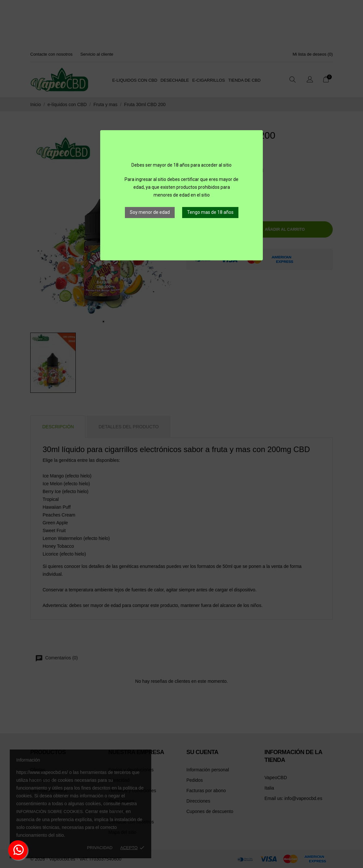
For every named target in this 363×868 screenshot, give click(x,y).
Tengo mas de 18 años (210, 212)
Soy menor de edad (150, 212)
